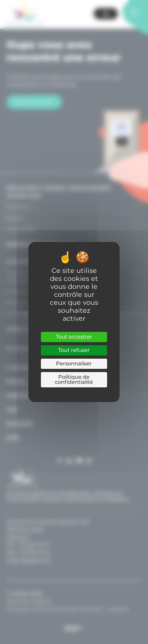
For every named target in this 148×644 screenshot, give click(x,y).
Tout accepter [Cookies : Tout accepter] (74, 337)
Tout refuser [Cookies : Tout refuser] (74, 350)
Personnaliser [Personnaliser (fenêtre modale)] (74, 364)
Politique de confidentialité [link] (74, 380)
